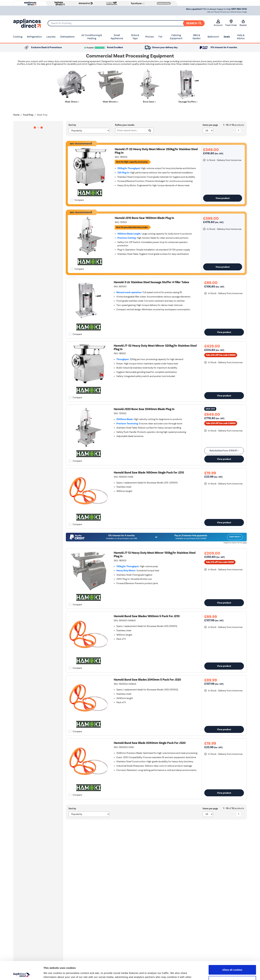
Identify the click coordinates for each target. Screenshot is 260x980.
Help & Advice (241, 37)
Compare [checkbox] (79, 200)
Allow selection (232, 962)
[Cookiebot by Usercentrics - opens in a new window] (21, 974)
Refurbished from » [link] (224, 451)
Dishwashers (67, 37)
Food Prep (28, 115)
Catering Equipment (176, 37)
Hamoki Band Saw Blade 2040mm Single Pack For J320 (150, 743)
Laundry (51, 37)
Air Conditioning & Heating (92, 37)
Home (16, 115)
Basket (243, 23)
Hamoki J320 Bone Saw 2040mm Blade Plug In (144, 409)
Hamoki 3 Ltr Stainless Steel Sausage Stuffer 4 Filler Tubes (151, 282)
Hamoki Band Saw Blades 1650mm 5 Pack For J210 (147, 616)
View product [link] (223, 198)
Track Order (231, 23)
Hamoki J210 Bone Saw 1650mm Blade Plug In (144, 218)
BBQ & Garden (197, 37)
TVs (160, 37)
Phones (149, 37)
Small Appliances (117, 37)
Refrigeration (34, 37)
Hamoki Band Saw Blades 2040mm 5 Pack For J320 (147, 680)
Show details (174, 973)
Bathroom (213, 37)
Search (194, 23)
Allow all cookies (232, 951)
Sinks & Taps (135, 37)
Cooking (18, 37)
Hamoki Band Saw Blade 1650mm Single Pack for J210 (149, 473)
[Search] (126, 23)
